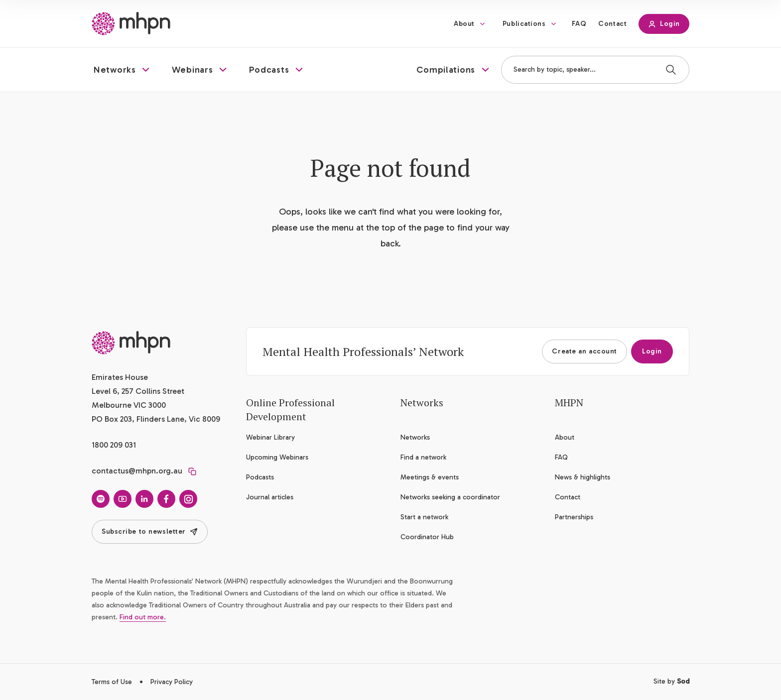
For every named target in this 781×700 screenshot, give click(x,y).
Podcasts (260, 477)
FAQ (579, 24)
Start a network (424, 517)
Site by (671, 681)
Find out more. (143, 617)
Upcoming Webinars (277, 457)
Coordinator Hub (427, 537)
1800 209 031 (114, 445)
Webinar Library (270, 437)
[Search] (671, 70)
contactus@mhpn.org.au (137, 471)
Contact (612, 24)
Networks (415, 437)
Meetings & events (430, 477)
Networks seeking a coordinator (450, 497)
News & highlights (583, 477)
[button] (123, 70)
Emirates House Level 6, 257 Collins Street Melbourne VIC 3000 (138, 391)
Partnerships (574, 517)
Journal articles (270, 497)
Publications (524, 24)
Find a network (423, 457)
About (464, 24)
